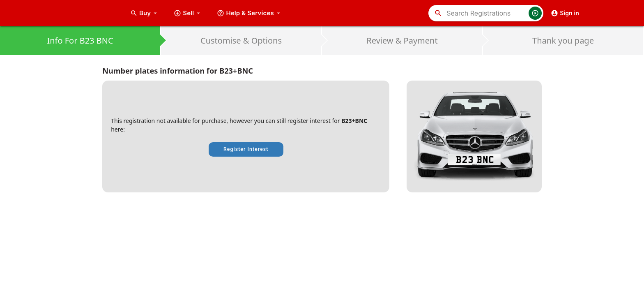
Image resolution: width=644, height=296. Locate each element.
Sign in (565, 13)
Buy (145, 13)
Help (250, 13)
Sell (188, 13)
